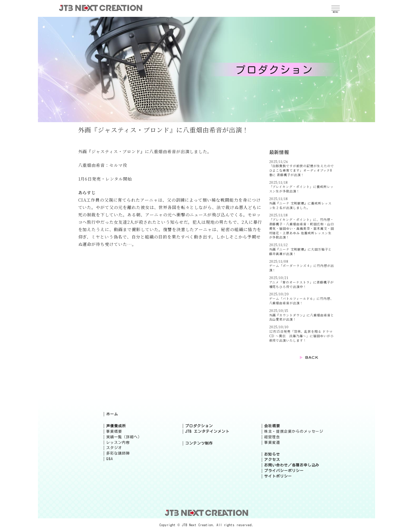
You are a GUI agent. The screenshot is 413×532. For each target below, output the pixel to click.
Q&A (110, 459)
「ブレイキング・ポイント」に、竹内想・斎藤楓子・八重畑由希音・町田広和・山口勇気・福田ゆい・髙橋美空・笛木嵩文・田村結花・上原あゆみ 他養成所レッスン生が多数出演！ (302, 228)
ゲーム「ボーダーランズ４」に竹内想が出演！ (302, 268)
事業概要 (114, 431)
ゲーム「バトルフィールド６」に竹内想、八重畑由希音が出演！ (301, 301)
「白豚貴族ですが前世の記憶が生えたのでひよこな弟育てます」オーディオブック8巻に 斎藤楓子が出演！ (302, 170)
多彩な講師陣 (118, 453)
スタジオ (114, 448)
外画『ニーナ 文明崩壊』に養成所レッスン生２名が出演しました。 (300, 205)
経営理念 (272, 437)
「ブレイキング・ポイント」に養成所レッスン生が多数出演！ (301, 189)
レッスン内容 (118, 442)
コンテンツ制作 (199, 443)
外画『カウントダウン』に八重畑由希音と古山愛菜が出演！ (302, 317)
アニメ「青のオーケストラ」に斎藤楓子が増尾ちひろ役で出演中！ (301, 284)
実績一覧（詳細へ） (124, 437)
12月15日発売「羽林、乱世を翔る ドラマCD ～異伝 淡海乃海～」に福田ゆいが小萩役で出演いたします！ (301, 336)
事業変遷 (272, 442)
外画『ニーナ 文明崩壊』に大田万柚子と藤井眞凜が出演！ (300, 251)
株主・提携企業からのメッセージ (294, 431)
